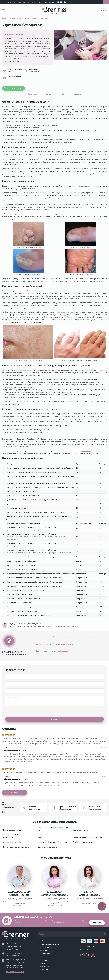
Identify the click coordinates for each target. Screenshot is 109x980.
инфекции (96, 154)
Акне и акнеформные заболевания (53, 842)
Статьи (44, 960)
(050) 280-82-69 (51, 2)
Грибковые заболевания (83, 842)
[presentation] (22, 711)
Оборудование (47, 947)
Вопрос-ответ (47, 967)
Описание (32, 94)
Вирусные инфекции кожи (49, 847)
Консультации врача (12, 830)
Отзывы (77, 94)
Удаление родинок (81, 830)
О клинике (46, 941)
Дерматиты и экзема (12, 842)
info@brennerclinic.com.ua (15, 972)
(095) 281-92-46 (37, 2)
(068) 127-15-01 (24, 2)
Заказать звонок (15, 88)
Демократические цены (12, 70)
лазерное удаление (65, 312)
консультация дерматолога (28, 140)
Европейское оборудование (32, 70)
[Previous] (2, 886)
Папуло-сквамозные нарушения (17, 847)
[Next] (107, 886)
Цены (49, 94)
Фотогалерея (47, 954)
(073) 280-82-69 (11, 2)
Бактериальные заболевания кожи (88, 837)
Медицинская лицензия (50, 944)
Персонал (45, 950)
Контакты (45, 970)
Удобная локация (11, 78)
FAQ (63, 94)
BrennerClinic (86, 451)
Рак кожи (42, 837)
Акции (44, 963)
